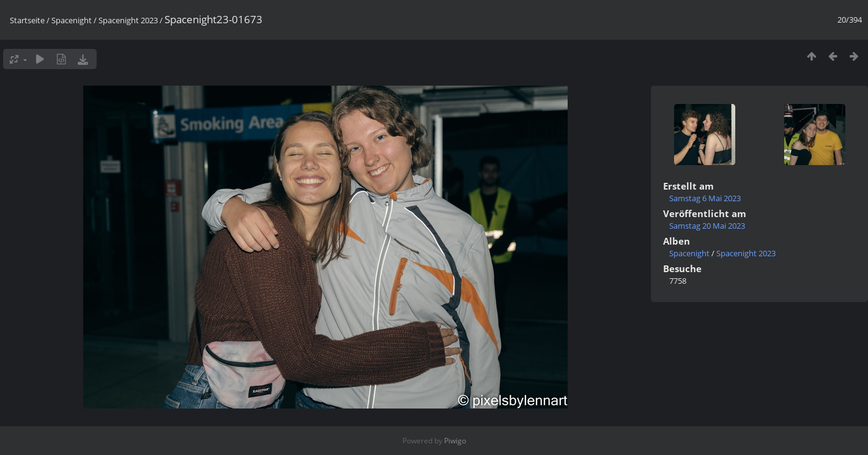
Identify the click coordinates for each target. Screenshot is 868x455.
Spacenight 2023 (128, 20)
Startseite (27, 20)
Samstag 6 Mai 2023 (705, 198)
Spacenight (72, 20)
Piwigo (455, 441)
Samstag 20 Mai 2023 (707, 226)
